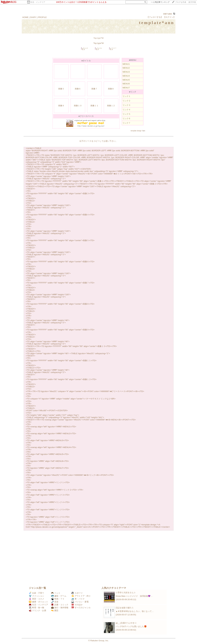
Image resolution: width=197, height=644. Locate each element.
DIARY (33, 17)
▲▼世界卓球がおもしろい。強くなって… (135, 611)
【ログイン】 (169, 17)
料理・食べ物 (36, 608)
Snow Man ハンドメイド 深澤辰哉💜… (134, 596)
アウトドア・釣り (81, 596)
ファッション (36, 596)
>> (160, 2)
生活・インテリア (38, 2)
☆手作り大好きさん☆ (126, 593)
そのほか (77, 605)
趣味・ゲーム (59, 596)
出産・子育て (36, 593)
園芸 (55, 610)
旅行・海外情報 (60, 608)
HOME (25, 17)
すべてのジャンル (81, 608)
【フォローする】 (155, 17)
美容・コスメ (36, 599)
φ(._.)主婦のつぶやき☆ (126, 623)
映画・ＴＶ (58, 599)
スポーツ (77, 593)
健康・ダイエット (38, 602)
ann (144, 131)
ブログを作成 (181, 2)
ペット (56, 593)
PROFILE (42, 17)
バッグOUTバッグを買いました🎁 (131, 626)
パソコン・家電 (80, 602)
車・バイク (78, 599)
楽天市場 (192, 2)
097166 (168, 14)
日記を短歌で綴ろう (125, 608)
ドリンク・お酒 (37, 610)
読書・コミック (60, 605)
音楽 (55, 602)
